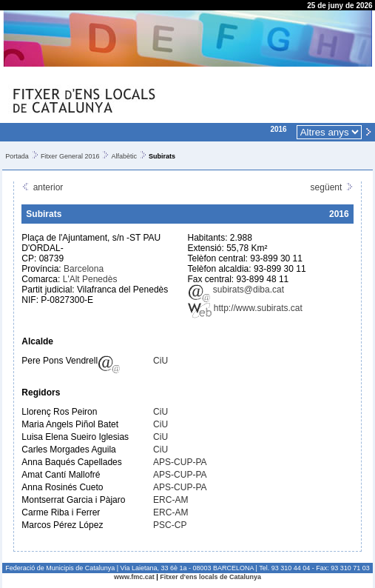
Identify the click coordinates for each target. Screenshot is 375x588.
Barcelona (84, 269)
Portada (17, 156)
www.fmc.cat (134, 577)
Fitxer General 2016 (70, 156)
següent (332, 187)
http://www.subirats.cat (245, 308)
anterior (42, 187)
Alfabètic (124, 156)
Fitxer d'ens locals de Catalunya (210, 577)
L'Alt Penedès (90, 279)
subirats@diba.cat (236, 290)
